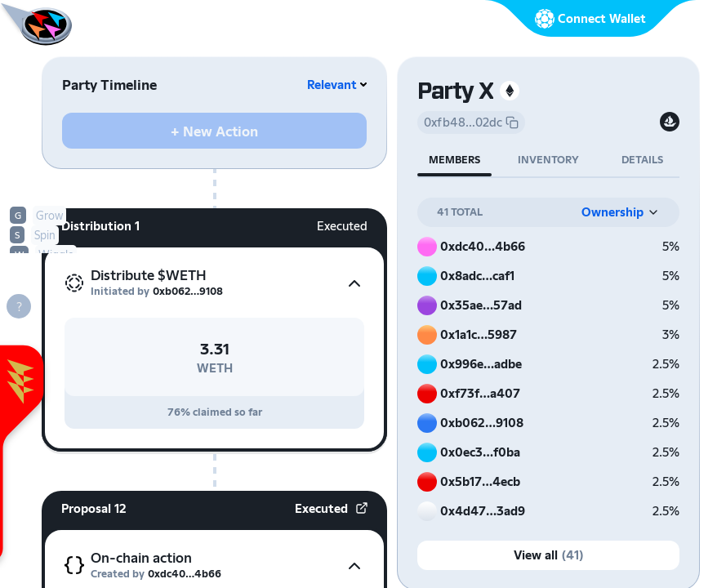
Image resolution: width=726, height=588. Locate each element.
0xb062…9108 (188, 291)
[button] (214, 284)
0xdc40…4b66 (185, 574)
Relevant (332, 85)
